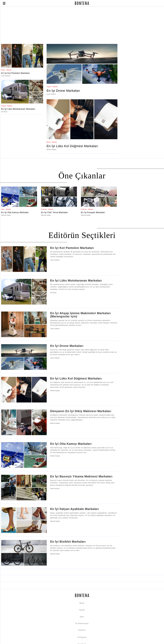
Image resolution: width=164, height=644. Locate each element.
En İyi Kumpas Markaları (93, 212)
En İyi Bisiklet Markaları (68, 542)
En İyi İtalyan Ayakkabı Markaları (74, 509)
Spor (82, 617)
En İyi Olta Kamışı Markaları (15, 212)
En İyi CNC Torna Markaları (55, 212)
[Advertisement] (56, 26)
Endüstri (82, 630)
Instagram (82, 637)
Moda (82, 603)
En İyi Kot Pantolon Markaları (16, 73)
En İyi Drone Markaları (63, 91)
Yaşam (82, 610)
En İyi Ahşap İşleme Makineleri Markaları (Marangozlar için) (80, 315)
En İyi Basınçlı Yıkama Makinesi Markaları (81, 476)
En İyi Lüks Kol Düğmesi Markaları (72, 146)
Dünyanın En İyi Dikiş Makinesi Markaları (81, 411)
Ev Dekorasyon (82, 623)
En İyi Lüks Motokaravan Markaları (18, 109)
